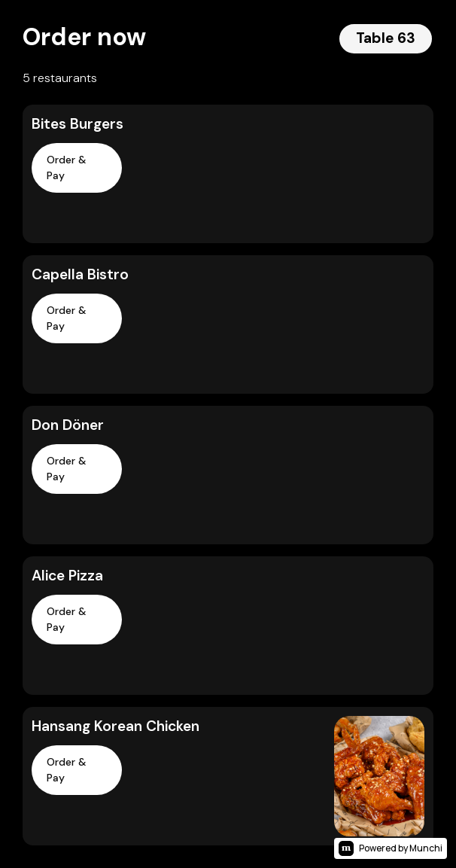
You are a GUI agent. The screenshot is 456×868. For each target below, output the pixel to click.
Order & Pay (67, 168)
